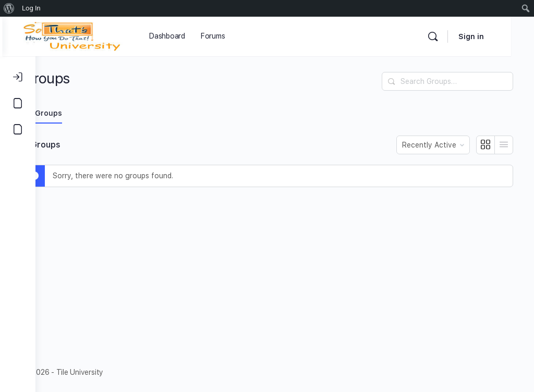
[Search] (456, 36)
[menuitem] (9, 8)
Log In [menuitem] (31, 8)
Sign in (494, 36)
